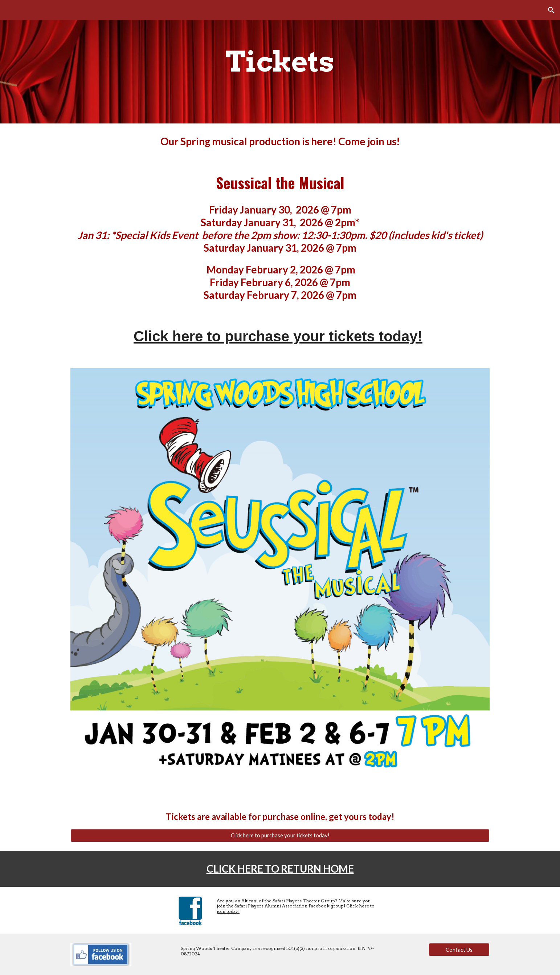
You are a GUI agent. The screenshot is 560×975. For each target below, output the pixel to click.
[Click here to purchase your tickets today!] (280, 836)
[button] (551, 10)
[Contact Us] (459, 950)
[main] (280, 62)
